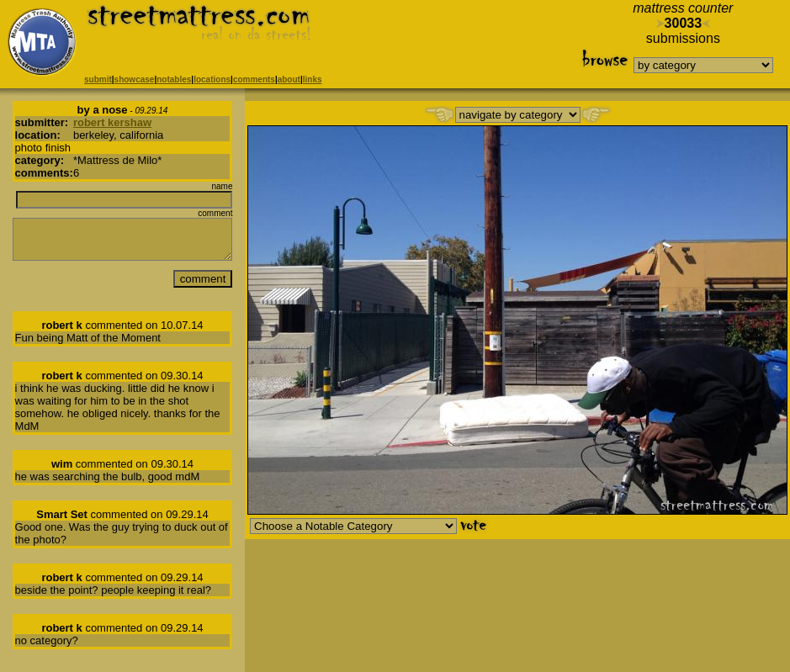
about (289, 79)
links (313, 79)
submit (98, 79)
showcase (135, 79)
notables (174, 79)
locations (212, 79)
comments (254, 79)
